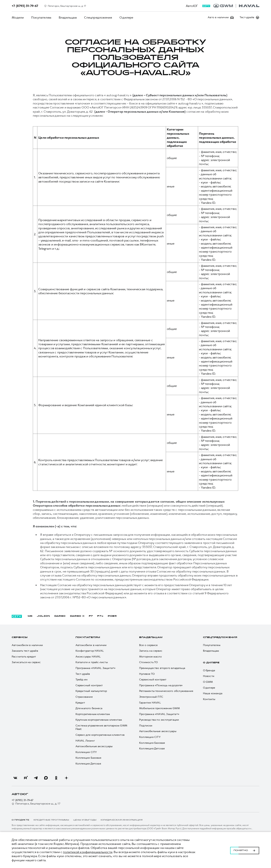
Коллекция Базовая (88, 758)
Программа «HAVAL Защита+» (96, 668)
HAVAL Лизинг (85, 741)
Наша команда (213, 693)
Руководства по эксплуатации (159, 720)
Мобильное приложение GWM (159, 708)
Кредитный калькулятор (91, 691)
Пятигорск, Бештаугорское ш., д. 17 (36, 804)
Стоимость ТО (148, 662)
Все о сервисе (148, 645)
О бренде (209, 670)
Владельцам (67, 17)
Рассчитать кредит (24, 657)
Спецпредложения (98, 17)
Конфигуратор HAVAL (90, 651)
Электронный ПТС (151, 697)
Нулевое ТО (147, 674)
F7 (91, 616)
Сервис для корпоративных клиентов (100, 735)
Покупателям (41, 17)
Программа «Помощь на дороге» (161, 685)
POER (112, 616)
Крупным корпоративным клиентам (99, 720)
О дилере (126, 17)
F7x (100, 616)
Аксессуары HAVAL (88, 657)
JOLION (43, 616)
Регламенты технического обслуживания (166, 691)
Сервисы (20, 637)
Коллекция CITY (86, 752)
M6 (30, 616)
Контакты (209, 699)
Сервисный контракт (89, 685)
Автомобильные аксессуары (94, 746)
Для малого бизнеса (89, 708)
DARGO (60, 616)
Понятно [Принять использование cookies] (245, 850)
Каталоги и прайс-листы (92, 662)
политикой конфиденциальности (88, 852)
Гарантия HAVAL (150, 703)
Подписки (146, 726)
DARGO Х (77, 616)
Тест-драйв (83, 674)
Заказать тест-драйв (25, 651)
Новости (209, 676)
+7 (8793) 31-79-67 (23, 800)
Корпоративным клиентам (93, 714)
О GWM (208, 682)
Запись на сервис (151, 651)
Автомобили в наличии (27, 645)
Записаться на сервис (26, 662)
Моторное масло (150, 657)
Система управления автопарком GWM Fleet (101, 727)
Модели (18, 17)
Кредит (80, 703)
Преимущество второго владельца (162, 668)
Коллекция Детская (88, 764)
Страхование (84, 697)
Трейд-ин (82, 680)
